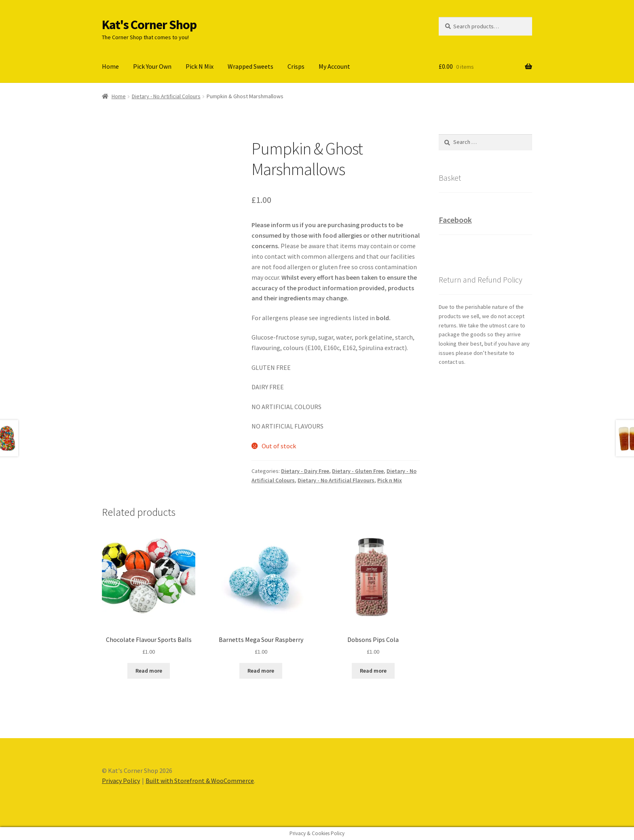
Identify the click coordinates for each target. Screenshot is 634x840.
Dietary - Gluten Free (358, 471)
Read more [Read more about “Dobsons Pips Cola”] (373, 671)
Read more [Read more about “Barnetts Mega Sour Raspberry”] (261, 671)
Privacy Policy (121, 781)
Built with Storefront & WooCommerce (200, 781)
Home (110, 66)
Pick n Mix (390, 480)
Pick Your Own (152, 66)
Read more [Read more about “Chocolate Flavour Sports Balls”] (149, 671)
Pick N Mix (200, 66)
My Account (334, 66)
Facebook (455, 220)
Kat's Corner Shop (149, 25)
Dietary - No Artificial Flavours (336, 480)
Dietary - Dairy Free (305, 471)
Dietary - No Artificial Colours (166, 96)
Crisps (296, 66)
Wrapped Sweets (250, 66)
